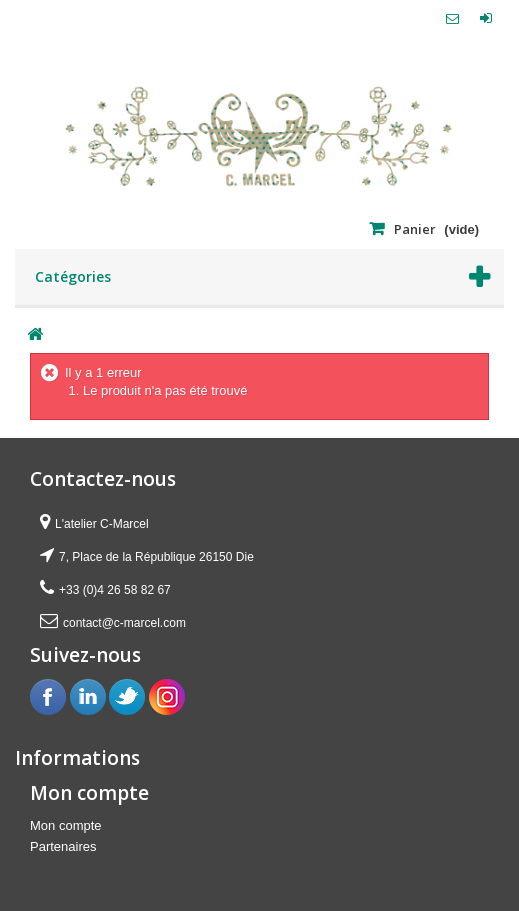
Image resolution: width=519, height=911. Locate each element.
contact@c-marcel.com (124, 623)
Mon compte (66, 825)
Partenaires (63, 846)
